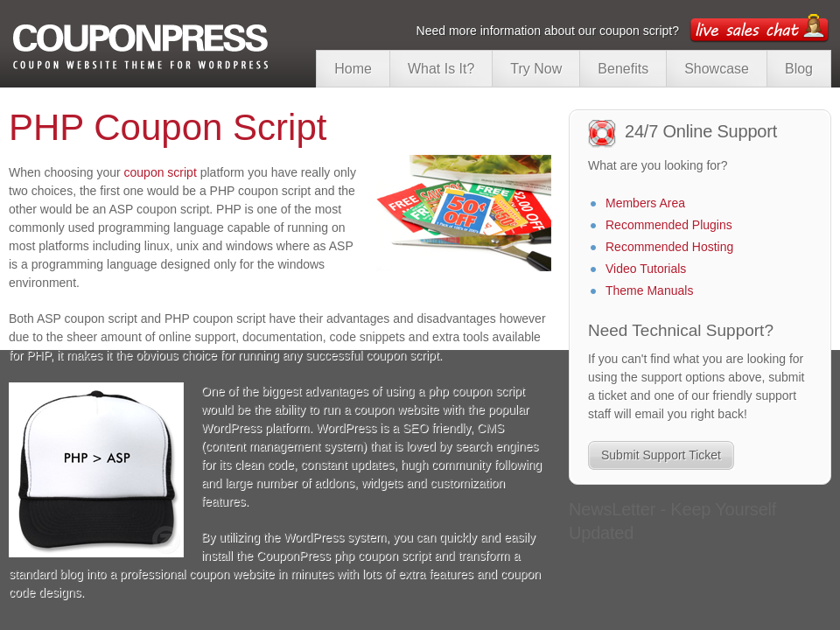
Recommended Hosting (669, 241)
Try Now (536, 69)
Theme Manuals (649, 284)
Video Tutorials (646, 262)
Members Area (645, 197)
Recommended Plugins (669, 219)
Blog (799, 69)
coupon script (161, 172)
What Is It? (441, 69)
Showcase (717, 69)
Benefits (623, 69)
